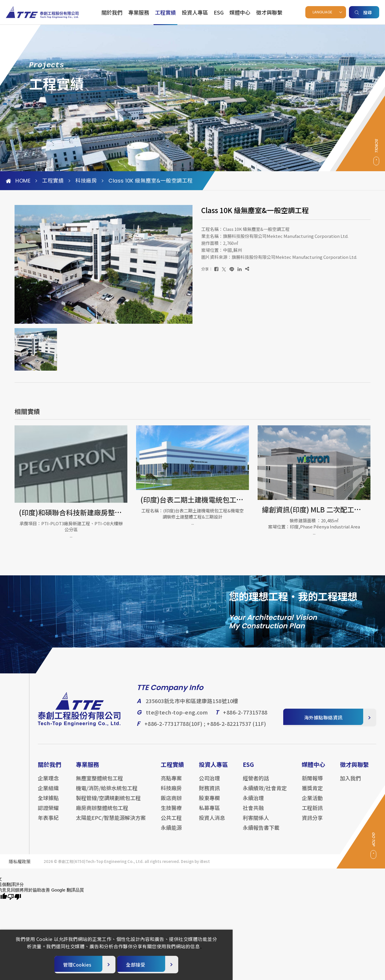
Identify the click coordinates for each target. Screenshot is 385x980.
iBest (205, 866)
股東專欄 (209, 802)
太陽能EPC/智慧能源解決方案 (111, 822)
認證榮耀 (48, 812)
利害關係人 (256, 822)
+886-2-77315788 (245, 717)
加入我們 (350, 783)
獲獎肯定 (312, 793)
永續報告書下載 (261, 832)
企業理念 (48, 783)
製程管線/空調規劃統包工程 (108, 802)
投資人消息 (212, 822)
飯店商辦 (171, 802)
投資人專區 (195, 12)
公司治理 (209, 783)
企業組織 (48, 793)
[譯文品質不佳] (14, 897)
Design (187, 866)
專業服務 (139, 12)
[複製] (247, 269)
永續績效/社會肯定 (265, 793)
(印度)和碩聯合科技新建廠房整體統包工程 (201, 512)
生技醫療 (171, 812)
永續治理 (253, 802)
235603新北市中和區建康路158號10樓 (192, 706)
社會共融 (253, 812)
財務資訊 (209, 793)
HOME (18, 181)
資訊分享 (312, 822)
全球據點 (48, 802)
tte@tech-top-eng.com (177, 717)
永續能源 (171, 832)
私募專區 (209, 812)
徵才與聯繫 (269, 12)
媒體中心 (240, 12)
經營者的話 (256, 783)
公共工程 (171, 822)
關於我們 (112, 12)
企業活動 (312, 802)
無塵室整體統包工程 (99, 783)
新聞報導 (312, 783)
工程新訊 (312, 812)
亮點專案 (171, 783)
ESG (219, 12)
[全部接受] (148, 965)
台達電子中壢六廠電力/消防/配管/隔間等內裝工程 (91, 516)
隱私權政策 (20, 866)
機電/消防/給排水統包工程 (107, 793)
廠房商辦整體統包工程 (102, 812)
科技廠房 (86, 181)
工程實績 (165, 12)
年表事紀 (48, 822)
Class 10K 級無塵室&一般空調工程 (151, 181)
